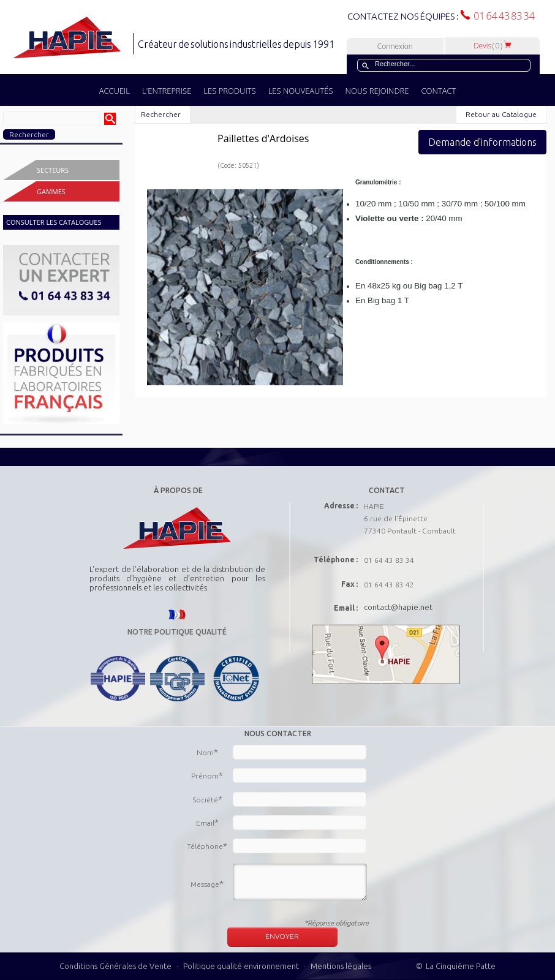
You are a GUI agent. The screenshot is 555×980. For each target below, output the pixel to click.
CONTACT (438, 91)
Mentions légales (341, 966)
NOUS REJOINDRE (377, 91)
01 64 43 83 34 (502, 16)
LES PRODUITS (229, 91)
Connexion (395, 46)
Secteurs (53, 170)
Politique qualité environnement (242, 966)
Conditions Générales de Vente (115, 966)
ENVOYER (282, 936)
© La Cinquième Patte (456, 966)
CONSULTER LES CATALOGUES (54, 222)
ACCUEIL (115, 91)
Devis (493, 46)
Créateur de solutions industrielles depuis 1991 (237, 44)
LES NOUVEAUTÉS (301, 91)
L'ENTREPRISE (167, 91)
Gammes (51, 191)
